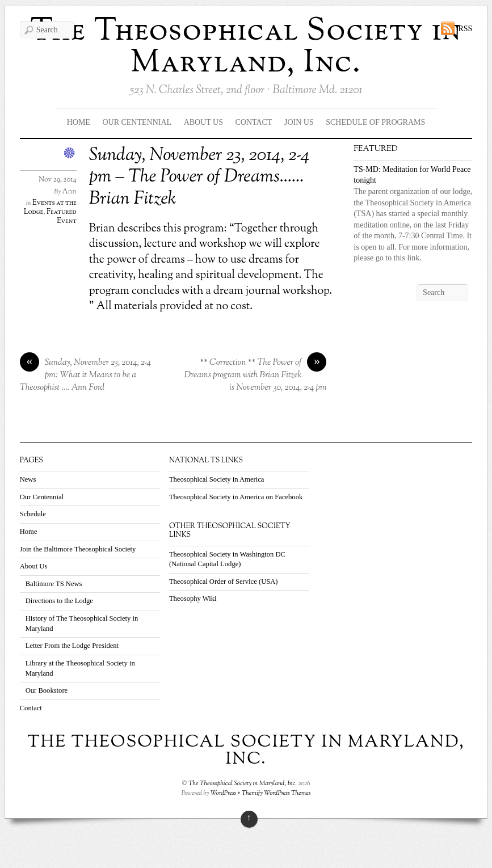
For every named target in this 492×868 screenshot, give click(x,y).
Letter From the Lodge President (72, 646)
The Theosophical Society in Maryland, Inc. (246, 47)
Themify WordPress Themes (276, 793)
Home (79, 122)
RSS (465, 29)
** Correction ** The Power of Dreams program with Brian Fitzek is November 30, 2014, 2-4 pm (256, 375)
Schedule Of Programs (375, 122)
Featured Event (62, 217)
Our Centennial (137, 122)
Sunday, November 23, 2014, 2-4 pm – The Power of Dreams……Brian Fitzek (199, 177)
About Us (203, 122)
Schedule (33, 514)
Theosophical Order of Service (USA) (224, 582)
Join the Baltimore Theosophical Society (78, 549)
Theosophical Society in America (217, 479)
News (28, 479)
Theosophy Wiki (193, 599)
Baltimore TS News (54, 584)
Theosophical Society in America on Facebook (236, 497)
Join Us (299, 122)
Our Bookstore (47, 690)
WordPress (224, 793)
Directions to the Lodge (59, 601)
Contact (254, 122)
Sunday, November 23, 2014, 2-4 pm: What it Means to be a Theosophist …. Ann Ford (85, 375)
